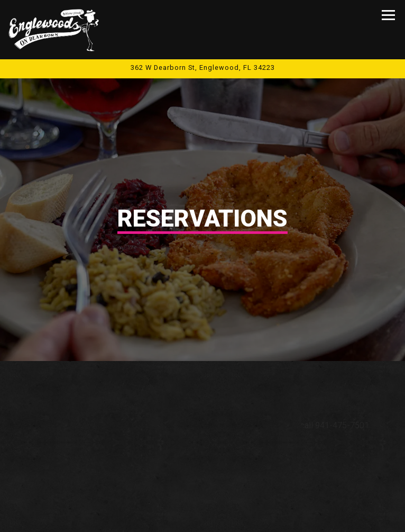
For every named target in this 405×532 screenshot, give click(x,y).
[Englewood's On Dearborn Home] (54, 30)
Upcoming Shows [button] (202, 517)
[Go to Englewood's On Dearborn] (202, 67)
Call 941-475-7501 (203, 487)
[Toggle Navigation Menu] (388, 15)
